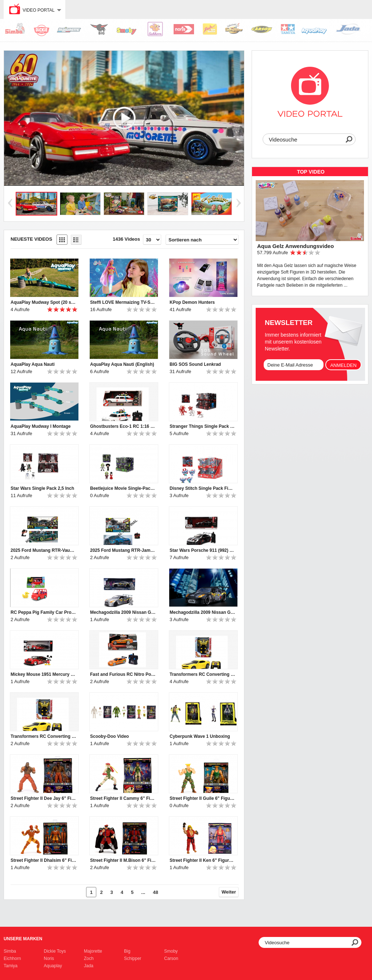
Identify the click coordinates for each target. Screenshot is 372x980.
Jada (89, 966)
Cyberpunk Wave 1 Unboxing (200, 736)
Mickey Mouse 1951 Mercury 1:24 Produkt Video (43, 674)
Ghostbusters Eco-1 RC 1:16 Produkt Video (123, 426)
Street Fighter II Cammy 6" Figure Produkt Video (123, 798)
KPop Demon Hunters (192, 302)
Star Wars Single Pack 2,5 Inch (42, 488)
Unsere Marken (23, 939)
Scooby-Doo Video (109, 736)
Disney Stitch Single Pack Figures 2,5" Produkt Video (202, 488)
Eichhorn (12, 958)
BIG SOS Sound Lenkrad (195, 364)
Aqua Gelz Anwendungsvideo (295, 246)
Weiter (229, 892)
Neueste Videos (31, 239)
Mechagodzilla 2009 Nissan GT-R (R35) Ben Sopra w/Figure (123, 612)
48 (155, 892)
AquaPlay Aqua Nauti (33, 364)
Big (127, 951)
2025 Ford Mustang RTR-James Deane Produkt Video (123, 550)
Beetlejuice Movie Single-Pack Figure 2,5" (123, 488)
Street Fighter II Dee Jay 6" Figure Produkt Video (43, 798)
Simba (10, 951)
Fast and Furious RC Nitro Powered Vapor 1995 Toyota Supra (123, 674)
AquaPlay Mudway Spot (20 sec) (43, 302)
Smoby (171, 951)
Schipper (133, 958)
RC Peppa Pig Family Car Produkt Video (43, 612)
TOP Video (311, 172)
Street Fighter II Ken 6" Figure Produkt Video (202, 860)
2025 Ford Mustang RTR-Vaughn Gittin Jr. (43, 550)
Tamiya (11, 966)
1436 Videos (126, 239)
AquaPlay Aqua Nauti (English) (122, 364)
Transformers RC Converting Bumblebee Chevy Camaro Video (202, 674)
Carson (171, 958)
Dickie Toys (55, 951)
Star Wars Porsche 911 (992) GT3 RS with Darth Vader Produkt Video (202, 550)
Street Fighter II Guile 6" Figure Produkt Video (202, 798)
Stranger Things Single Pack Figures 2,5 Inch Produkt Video (202, 426)
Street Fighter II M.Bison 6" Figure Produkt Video (123, 860)
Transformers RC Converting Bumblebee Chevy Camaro (43, 736)
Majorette (93, 951)
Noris (49, 958)
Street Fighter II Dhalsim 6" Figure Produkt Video (43, 860)
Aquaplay (53, 966)
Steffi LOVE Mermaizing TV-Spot (123, 302)
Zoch (89, 958)
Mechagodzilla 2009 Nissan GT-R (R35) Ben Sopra (202, 612)
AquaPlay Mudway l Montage (41, 426)
